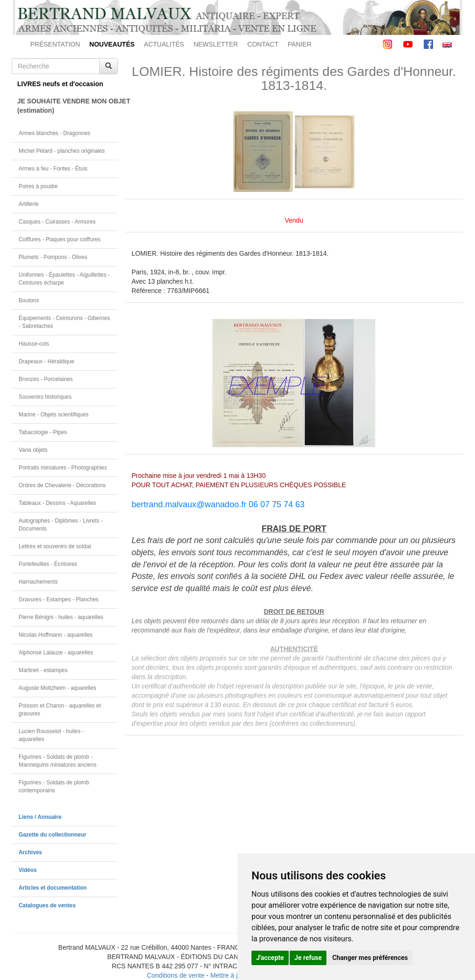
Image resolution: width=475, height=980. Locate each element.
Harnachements (38, 582)
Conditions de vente (176, 975)
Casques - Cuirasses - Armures (57, 222)
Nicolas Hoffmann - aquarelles (56, 635)
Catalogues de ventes (47, 905)
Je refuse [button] (308, 958)
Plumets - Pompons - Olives (53, 257)
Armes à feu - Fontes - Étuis (53, 169)
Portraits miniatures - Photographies (63, 468)
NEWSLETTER (216, 44)
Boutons (29, 300)
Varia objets (33, 450)
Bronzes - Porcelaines (46, 379)
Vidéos (28, 870)
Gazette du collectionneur (52, 835)
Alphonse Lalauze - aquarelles (56, 653)
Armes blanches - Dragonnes (54, 133)
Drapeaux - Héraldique (47, 361)
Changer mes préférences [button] (370, 958)
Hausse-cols (34, 344)
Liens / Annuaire (40, 817)
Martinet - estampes (43, 670)
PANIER (300, 44)
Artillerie (29, 204)
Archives (30, 852)
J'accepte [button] (270, 958)
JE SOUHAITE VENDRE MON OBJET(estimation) (68, 106)
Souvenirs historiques (45, 397)
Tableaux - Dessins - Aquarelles (58, 503)
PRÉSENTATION (55, 44)
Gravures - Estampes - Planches (59, 599)
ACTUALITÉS (164, 44)
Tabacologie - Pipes (43, 432)
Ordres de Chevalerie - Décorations (62, 485)
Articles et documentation (53, 888)
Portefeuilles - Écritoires (48, 564)
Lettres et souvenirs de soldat (55, 546)
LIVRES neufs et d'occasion (60, 84)
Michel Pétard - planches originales (62, 151)
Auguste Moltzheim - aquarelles (58, 688)
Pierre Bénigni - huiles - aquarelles (61, 617)
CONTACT (263, 44)
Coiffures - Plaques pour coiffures (60, 239)
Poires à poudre (38, 186)
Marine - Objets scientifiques (54, 415)
